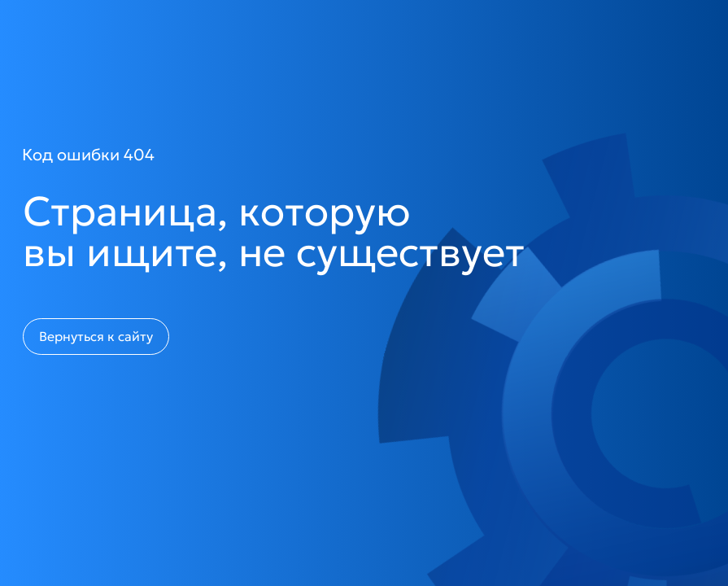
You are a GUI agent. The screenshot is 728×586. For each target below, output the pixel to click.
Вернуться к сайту (96, 336)
